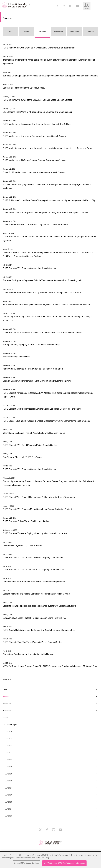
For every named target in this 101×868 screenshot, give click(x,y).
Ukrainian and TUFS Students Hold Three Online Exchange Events (34, 582)
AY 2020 (9, 767)
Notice (5, 718)
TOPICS (7, 680)
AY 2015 (9, 802)
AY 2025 (9, 732)
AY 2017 (9, 788)
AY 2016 (9, 795)
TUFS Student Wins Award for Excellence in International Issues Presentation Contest (42, 332)
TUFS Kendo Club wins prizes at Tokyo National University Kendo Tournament (39, 48)
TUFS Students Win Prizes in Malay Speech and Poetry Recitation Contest (37, 509)
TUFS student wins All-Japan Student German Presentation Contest (34, 160)
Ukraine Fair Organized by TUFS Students (22, 545)
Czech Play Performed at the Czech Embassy (24, 88)
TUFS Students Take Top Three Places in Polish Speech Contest (33, 642)
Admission (7, 711)
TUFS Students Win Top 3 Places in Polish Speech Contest (30, 445)
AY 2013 (9, 816)
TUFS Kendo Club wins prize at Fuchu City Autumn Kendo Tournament (35, 224)
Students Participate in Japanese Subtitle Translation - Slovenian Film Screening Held (42, 280)
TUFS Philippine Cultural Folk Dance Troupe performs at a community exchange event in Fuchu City (49, 200)
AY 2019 (9, 774)
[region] (50, 860)
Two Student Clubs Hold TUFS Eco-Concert (23, 457)
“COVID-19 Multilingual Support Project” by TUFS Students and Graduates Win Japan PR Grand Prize (50, 666)
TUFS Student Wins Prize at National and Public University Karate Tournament (39, 497)
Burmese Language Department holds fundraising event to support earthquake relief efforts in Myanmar (50, 76)
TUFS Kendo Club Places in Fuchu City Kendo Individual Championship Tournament (42, 292)
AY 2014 (9, 809)
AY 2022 (9, 753)
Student (6, 696)
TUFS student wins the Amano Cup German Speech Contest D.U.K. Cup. (37, 124)
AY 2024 (9, 739)
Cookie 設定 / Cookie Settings (26, 863)
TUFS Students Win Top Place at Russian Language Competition (33, 557)
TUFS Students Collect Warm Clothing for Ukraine (26, 521)
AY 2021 (9, 760)
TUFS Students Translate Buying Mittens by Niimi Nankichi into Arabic (35, 533)
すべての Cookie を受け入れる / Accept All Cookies (64, 863)
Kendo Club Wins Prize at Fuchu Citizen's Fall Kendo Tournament (33, 369)
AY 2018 (9, 781)
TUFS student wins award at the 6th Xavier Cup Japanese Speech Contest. (37, 100)
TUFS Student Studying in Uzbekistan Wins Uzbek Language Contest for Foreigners (42, 409)
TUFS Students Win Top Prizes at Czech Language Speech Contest (34, 570)
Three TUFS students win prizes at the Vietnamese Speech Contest (34, 172)
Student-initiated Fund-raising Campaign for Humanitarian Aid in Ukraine (36, 594)
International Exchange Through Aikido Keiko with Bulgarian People (34, 433)
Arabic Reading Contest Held (16, 357)
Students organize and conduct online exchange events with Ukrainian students (39, 606)
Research (7, 704)
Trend (5, 689)
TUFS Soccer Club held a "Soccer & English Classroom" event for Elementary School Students (46, 421)
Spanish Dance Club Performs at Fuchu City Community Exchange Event (37, 381)
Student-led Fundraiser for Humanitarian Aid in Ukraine (28, 654)
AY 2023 (9, 746)
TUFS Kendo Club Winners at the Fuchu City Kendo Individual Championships (39, 630)
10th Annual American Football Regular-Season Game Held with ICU (35, 618)
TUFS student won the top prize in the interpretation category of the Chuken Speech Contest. (46, 212)
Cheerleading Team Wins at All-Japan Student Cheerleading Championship (38, 112)
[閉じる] (97, 856)
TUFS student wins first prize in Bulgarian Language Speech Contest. (35, 136)
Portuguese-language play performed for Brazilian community (31, 345)
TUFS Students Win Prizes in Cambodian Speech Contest (30, 268)
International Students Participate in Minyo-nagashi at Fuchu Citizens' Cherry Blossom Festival (46, 304)
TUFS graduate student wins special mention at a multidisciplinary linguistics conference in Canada (48, 148)
